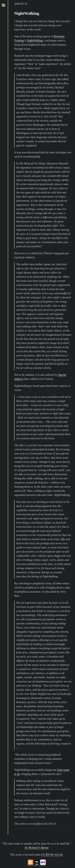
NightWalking (27, 13)
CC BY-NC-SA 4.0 (52, 855)
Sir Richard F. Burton (37, 848)
